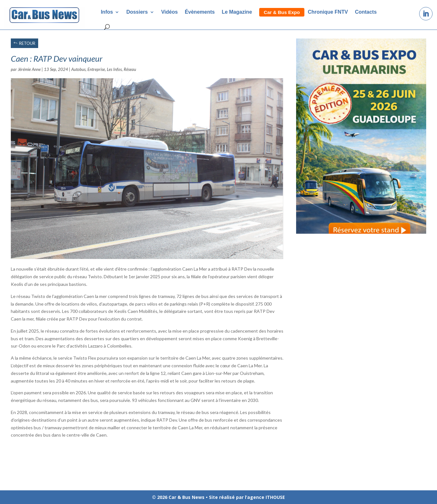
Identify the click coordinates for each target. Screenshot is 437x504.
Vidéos (170, 12)
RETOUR (27, 43)
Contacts (366, 12)
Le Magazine (237, 12)
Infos (107, 12)
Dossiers (137, 12)
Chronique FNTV (328, 12)
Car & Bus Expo (282, 12)
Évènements (200, 12)
